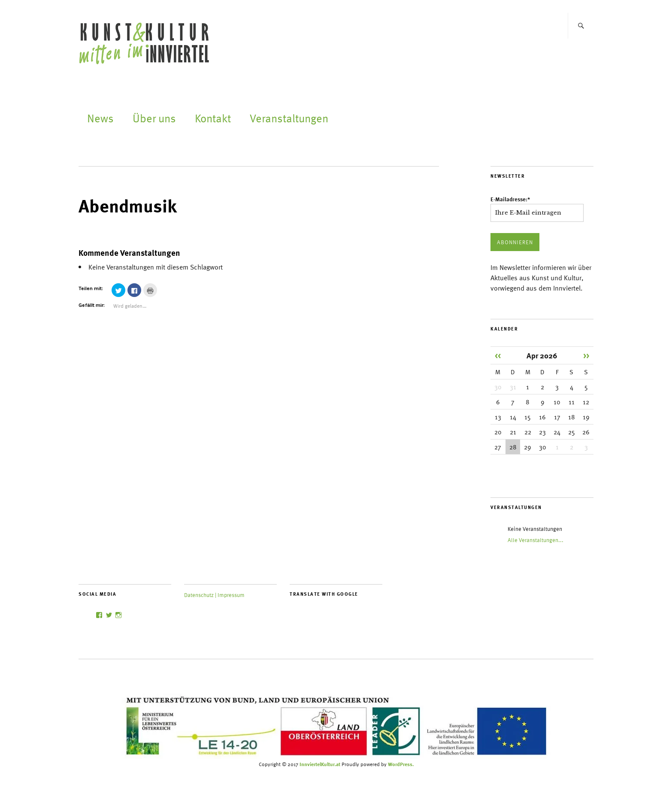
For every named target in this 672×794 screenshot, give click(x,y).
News (100, 118)
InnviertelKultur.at (320, 764)
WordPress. (401, 764)
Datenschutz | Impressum (214, 595)
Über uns (154, 118)
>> (586, 355)
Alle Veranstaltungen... (536, 540)
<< (498, 355)
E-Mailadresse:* (510, 199)
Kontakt (213, 118)
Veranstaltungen (289, 118)
